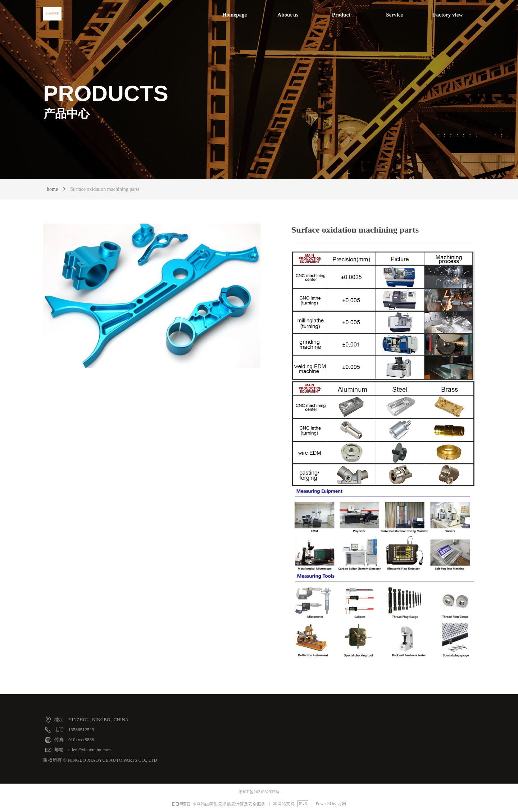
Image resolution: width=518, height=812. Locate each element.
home (52, 189)
